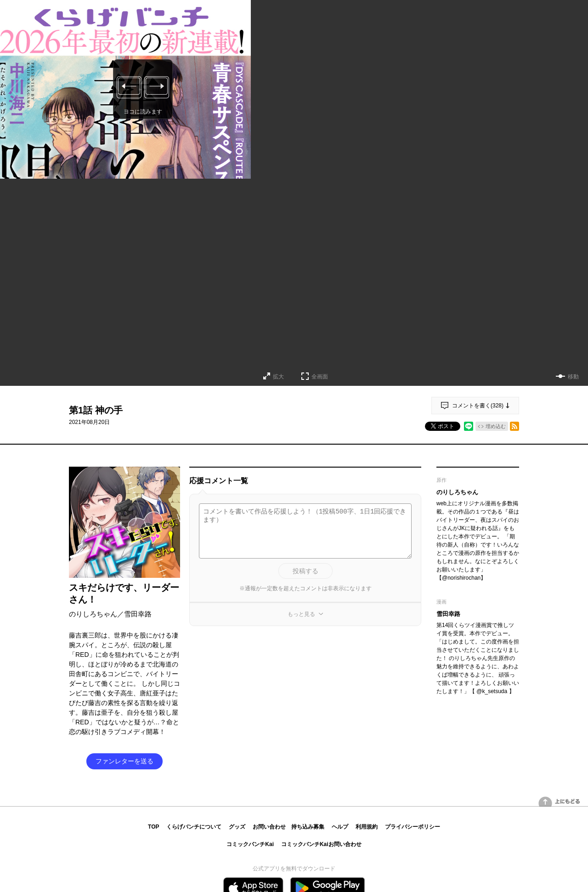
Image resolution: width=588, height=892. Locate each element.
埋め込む (496, 426)
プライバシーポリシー (413, 827)
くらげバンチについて (194, 827)
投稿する (305, 571)
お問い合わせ (269, 827)
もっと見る (301, 614)
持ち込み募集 (308, 827)
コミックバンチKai (250, 844)
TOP (153, 827)
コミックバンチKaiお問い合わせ (321, 844)
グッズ (237, 827)
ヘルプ (340, 827)
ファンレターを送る (124, 761)
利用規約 (367, 827)
